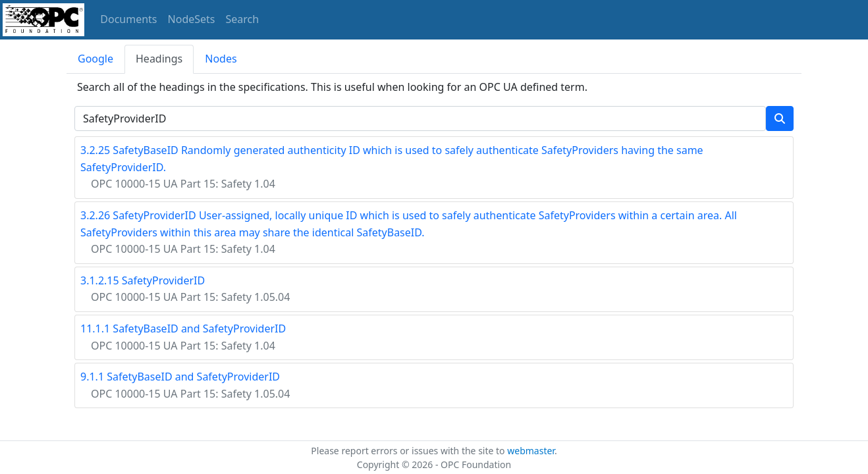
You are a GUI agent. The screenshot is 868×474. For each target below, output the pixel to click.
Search (243, 19)
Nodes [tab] (221, 59)
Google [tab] (95, 59)
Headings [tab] (159, 59)
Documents (128, 19)
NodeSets (192, 19)
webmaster (531, 451)
